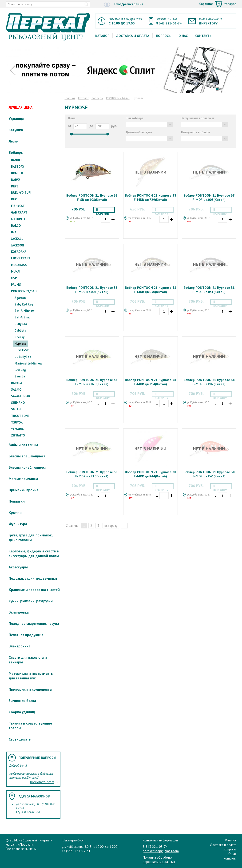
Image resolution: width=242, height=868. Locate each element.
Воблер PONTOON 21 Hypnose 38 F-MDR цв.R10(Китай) (92, 474)
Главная (70, 98)
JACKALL (17, 239)
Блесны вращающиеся (27, 456)
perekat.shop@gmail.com (161, 851)
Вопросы (164, 36)
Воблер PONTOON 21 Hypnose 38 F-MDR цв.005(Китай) (209, 198)
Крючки (15, 513)
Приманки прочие (24, 490)
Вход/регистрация (124, 4)
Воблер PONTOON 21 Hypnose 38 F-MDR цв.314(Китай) (151, 382)
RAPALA (17, 383)
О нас (183, 36)
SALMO (16, 390)
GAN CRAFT (19, 212)
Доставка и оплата (133, 36)
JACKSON (18, 245)
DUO (14, 199)
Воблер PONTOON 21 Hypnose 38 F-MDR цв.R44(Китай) (151, 474)
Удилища (16, 119)
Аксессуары (18, 567)
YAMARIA (17, 429)
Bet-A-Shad (23, 317)
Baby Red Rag (24, 304)
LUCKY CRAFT (21, 258)
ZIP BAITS (18, 435)
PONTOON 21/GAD (24, 291)
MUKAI (16, 271)
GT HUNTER (19, 219)
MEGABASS (19, 265)
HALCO (16, 226)
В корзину (103, 210)
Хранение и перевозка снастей (34, 590)
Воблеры (16, 153)
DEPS (15, 186)
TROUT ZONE (20, 416)
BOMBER (17, 173)
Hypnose (20, 344)
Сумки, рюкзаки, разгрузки (31, 601)
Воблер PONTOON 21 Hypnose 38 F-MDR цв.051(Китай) (209, 290)
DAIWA (16, 180)
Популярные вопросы (37, 758)
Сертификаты (20, 739)
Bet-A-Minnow (24, 311)
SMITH (16, 409)
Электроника (20, 646)
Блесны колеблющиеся (28, 467)
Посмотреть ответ (42, 782)
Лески (14, 141)
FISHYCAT (18, 206)
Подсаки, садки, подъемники (33, 578)
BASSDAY (18, 167)
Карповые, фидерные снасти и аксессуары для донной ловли (34, 553)
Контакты (204, 36)
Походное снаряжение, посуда (34, 624)
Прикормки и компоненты (30, 689)
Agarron (20, 298)
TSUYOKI (17, 422)
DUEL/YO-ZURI (21, 193)
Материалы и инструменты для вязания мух (31, 676)
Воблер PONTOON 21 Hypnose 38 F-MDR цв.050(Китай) (151, 290)
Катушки (16, 130)
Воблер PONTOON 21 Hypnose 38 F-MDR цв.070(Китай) (92, 382)
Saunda (20, 376)
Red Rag (20, 370)
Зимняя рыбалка (22, 701)
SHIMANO (18, 403)
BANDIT (17, 160)
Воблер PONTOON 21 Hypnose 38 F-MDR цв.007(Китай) (92, 290)
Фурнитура (18, 524)
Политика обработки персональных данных (159, 860)
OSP (14, 278)
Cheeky (20, 337)
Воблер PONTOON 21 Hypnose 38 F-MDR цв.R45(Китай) (209, 474)
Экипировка (19, 612)
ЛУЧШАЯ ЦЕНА (21, 107)
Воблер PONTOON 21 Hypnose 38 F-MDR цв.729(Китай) (151, 198)
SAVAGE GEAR (21, 396)
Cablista (20, 331)
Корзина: (218, 4)
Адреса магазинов (34, 796)
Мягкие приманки (23, 479)
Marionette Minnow (28, 363)
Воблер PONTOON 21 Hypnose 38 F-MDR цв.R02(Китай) (209, 382)
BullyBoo (21, 324)
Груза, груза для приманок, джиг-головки (31, 537)
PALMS (16, 285)
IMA (14, 232)
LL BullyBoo (23, 357)
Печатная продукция (26, 635)
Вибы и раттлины (23, 445)
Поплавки (17, 501)
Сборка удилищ (22, 712)
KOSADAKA (19, 252)
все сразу (111, 526)
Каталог (102, 36)
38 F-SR (23, 350)
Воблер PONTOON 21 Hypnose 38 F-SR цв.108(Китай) (92, 198)
